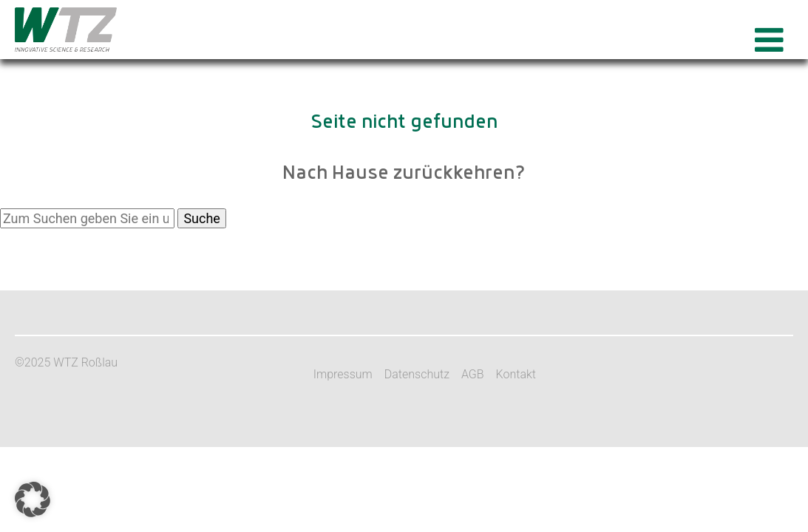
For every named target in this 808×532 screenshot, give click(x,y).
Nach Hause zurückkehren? (404, 174)
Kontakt (516, 374)
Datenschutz (417, 374)
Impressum (343, 374)
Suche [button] (202, 218)
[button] (33, 499)
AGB (473, 374)
